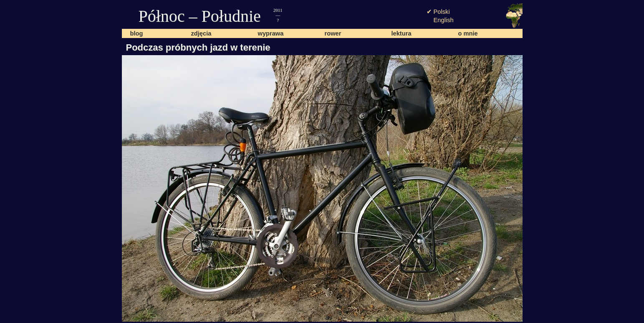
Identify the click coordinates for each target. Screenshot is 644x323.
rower (333, 33)
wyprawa (271, 33)
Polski (442, 12)
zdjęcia (201, 33)
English (444, 20)
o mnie (468, 33)
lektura (402, 33)
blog (137, 33)
